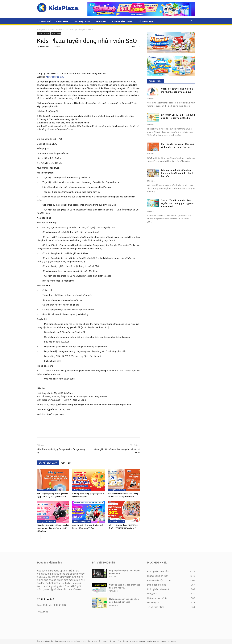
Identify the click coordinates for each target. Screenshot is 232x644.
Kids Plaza (45, 47)
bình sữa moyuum (68, 580)
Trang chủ (41, 29)
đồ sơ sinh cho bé (65, 583)
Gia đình (102, 21)
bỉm (41, 574)
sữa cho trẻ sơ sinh (67, 574)
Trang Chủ (45, 21)
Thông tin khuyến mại (46, 490)
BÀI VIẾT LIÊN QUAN (48, 463)
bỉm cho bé (64, 589)
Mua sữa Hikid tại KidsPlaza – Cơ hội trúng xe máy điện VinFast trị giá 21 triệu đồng (53, 528)
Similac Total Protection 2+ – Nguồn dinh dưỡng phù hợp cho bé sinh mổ (178, 204)
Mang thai (62, 21)
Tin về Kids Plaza (55, 29)
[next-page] (44, 537)
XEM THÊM (66, 463)
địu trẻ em (53, 577)
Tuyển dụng (56, 34)
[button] (191, 21)
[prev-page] (39, 537)
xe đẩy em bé (46, 571)
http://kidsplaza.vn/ (55, 77)
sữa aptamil (62, 571)
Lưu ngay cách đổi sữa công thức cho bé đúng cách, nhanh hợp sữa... (177, 173)
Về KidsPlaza (146, 21)
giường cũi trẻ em (60, 586)
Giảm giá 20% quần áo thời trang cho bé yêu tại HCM (117, 451)
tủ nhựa (75, 571)
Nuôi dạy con (83, 21)
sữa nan (77, 589)
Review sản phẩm (123, 21)
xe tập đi (51, 589)
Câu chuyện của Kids (116, 521)
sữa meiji (50, 574)
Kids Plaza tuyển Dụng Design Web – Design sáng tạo (61, 451)
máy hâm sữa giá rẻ (72, 577)
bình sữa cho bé (47, 580)
